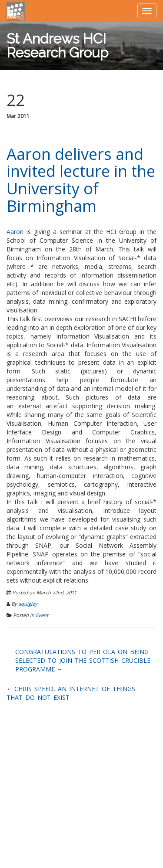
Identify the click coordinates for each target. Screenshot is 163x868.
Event (42, 615)
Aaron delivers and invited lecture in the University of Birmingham (81, 180)
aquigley (28, 604)
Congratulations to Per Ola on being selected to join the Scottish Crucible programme (83, 660)
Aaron (15, 232)
